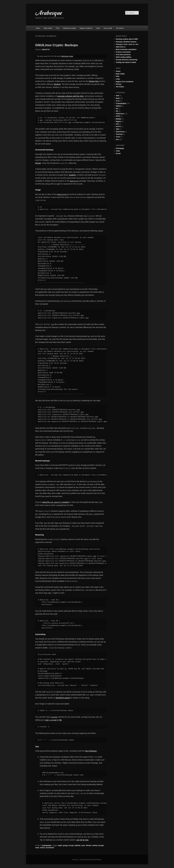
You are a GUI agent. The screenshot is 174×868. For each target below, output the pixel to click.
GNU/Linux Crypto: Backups (57, 45)
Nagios (118, 121)
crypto (60, 845)
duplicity (77, 845)
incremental (50, 848)
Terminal (119, 134)
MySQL (119, 119)
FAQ (58, 28)
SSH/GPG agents (63, 698)
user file (53, 720)
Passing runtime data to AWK (127, 39)
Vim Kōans (120, 28)
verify (37, 848)
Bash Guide (48, 28)
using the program (56, 502)
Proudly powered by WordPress (91, 860)
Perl (117, 124)
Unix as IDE (108, 28)
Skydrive (57, 84)
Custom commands (123, 52)
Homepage (120, 148)
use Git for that (82, 840)
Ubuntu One (94, 81)
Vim (117, 139)
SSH (117, 129)
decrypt (101, 845)
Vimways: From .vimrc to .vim (127, 44)
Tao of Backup (91, 751)
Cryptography (46, 845)
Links (98, 28)
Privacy (119, 84)
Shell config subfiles (124, 57)
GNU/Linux (120, 114)
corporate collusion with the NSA (70, 96)
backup (95, 845)
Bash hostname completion (126, 49)
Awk (117, 96)
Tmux (118, 137)
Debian (118, 106)
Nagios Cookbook (86, 28)
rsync (83, 845)
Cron (118, 101)
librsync (89, 845)
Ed (117, 108)
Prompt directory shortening (127, 60)
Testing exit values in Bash (126, 62)
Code (118, 151)
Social (118, 153)
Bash (118, 98)
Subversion (120, 132)
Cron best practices (123, 55)
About (38, 28)
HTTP (118, 116)
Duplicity (72, 175)
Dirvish (38, 163)
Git (117, 111)
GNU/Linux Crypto (69, 28)
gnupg (65, 845)
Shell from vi (121, 47)
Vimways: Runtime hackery (126, 42)
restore (42, 848)
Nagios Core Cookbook (125, 82)
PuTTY (118, 127)
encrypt (71, 845)
